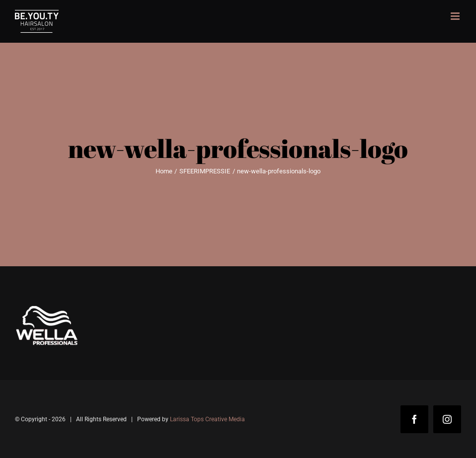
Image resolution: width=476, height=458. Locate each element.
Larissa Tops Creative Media (207, 419)
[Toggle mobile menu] (456, 16)
